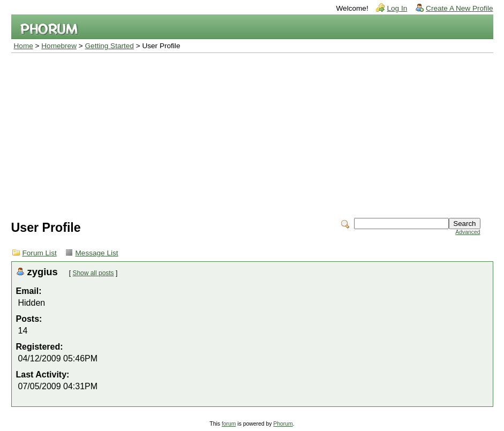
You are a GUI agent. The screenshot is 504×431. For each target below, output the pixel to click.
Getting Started (110, 46)
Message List (97, 253)
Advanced (468, 232)
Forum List (40, 253)
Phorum (283, 424)
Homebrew (59, 46)
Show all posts (93, 273)
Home (24, 46)
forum (229, 424)
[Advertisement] (252, 133)
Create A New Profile (459, 8)
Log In (397, 8)
